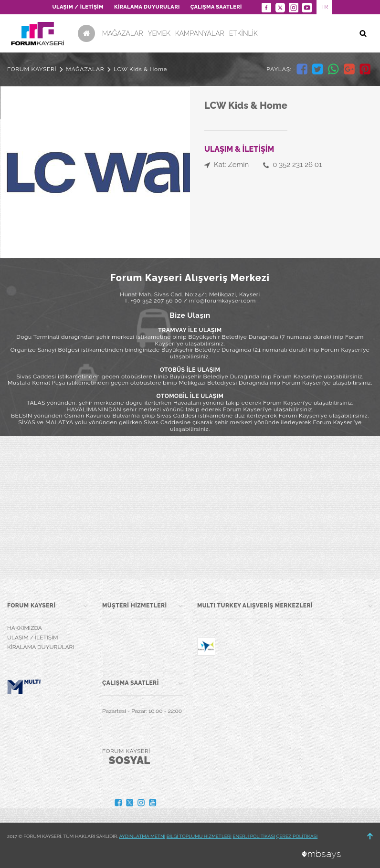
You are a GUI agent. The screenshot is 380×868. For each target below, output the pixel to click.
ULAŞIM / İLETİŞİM (78, 7)
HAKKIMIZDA (25, 628)
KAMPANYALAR (200, 33)
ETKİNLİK (243, 33)
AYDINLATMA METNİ (142, 836)
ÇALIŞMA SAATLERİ (216, 7)
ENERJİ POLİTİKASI (254, 836)
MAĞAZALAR (123, 33)
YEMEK (159, 33)
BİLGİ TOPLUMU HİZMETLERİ (199, 836)
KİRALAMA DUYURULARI (147, 7)
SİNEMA (79, 72)
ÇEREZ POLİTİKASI (297, 836)
